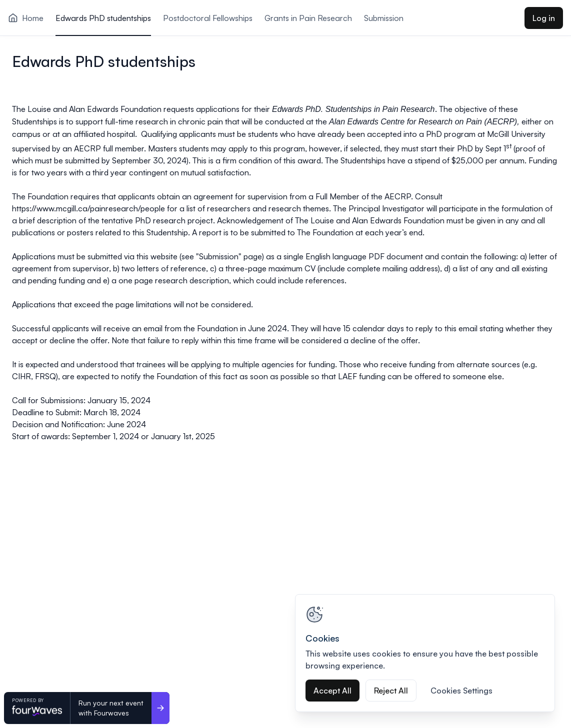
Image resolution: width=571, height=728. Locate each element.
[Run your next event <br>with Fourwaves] (160, 708)
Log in (544, 18)
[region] (425, 653)
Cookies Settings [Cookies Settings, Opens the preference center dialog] (461, 691)
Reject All (391, 691)
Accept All (332, 691)
